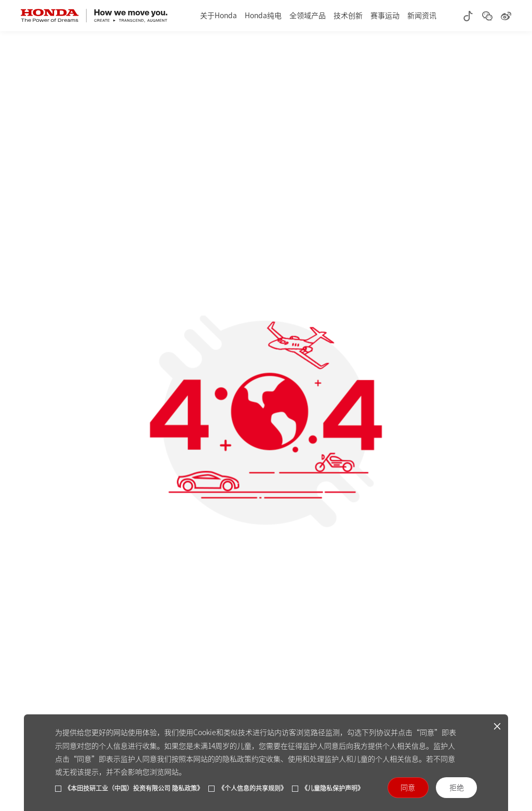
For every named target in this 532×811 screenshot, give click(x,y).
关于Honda (218, 16)
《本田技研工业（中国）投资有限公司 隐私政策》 (134, 788)
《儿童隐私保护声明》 (332, 788)
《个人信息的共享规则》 (252, 788)
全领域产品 (308, 16)
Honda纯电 (263, 16)
